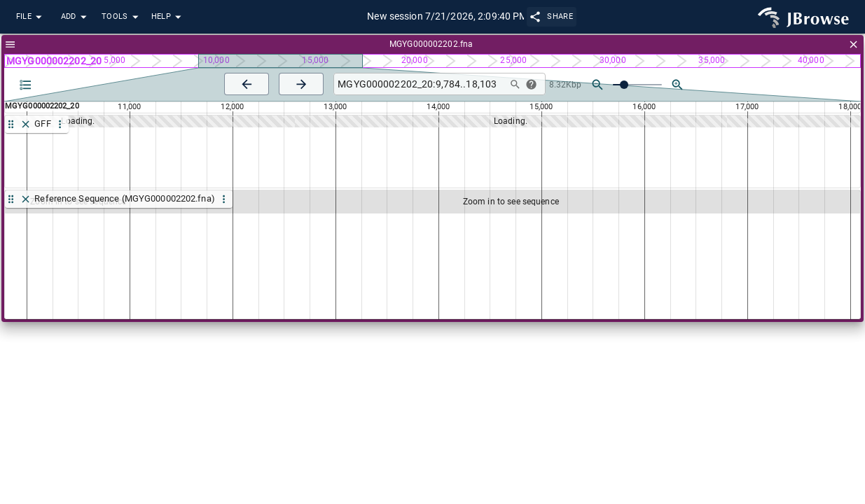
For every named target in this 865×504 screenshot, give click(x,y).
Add (76, 17)
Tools (122, 17)
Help (168, 17)
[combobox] (418, 84)
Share (552, 16)
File (31, 17)
